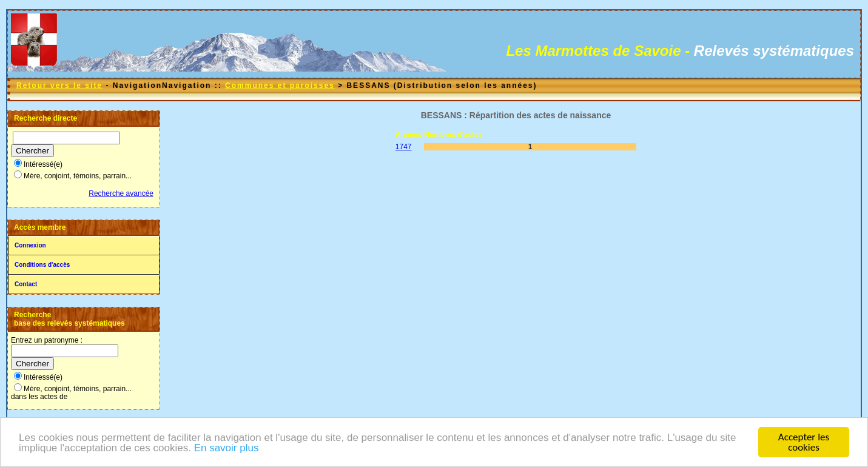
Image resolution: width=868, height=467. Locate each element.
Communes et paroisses (280, 86)
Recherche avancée (121, 193)
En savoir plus (227, 449)
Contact (26, 284)
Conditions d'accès (42, 265)
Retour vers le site (59, 86)
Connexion (30, 245)
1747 (404, 147)
